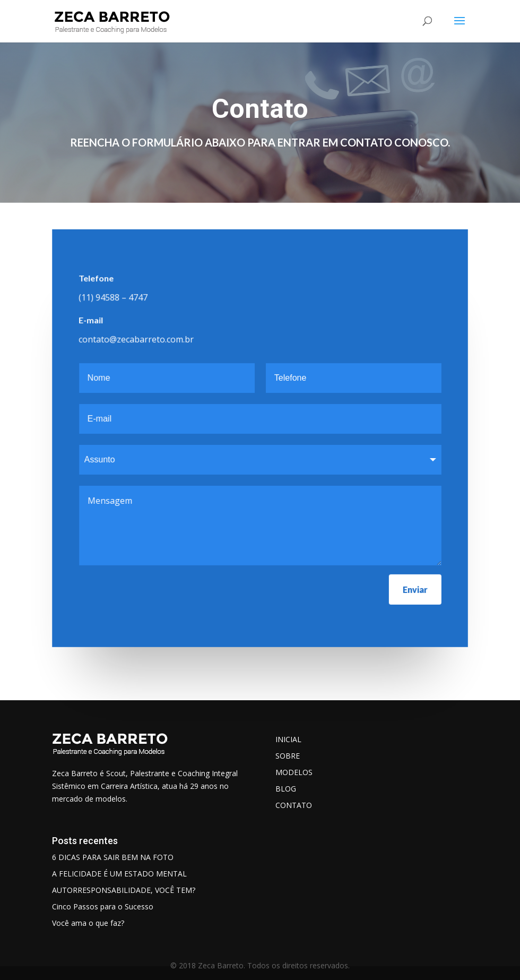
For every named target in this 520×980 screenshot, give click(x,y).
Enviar (415, 589)
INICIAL (288, 739)
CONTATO (294, 805)
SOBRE (288, 756)
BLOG (286, 789)
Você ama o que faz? (88, 923)
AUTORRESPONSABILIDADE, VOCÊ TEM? (124, 890)
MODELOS (294, 772)
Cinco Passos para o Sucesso (103, 906)
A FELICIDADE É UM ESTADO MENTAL (119, 874)
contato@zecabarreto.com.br (136, 339)
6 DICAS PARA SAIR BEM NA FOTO (113, 857)
